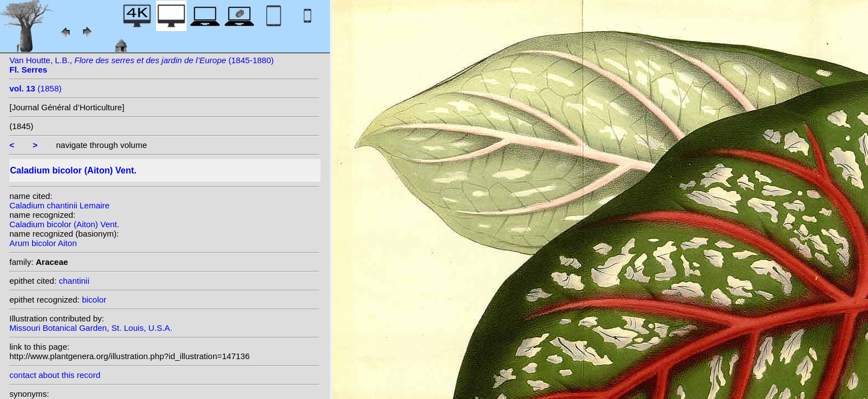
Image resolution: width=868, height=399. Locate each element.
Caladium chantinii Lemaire (60, 205)
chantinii (74, 281)
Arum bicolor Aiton (43, 243)
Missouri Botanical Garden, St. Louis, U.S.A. (91, 328)
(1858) (35, 88)
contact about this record (55, 375)
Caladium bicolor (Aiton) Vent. (64, 224)
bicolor (94, 300)
